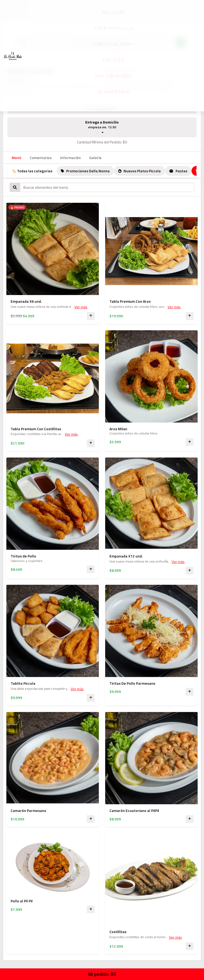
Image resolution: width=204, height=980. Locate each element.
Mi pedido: (102, 974)
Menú (16, 158)
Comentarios (41, 158)
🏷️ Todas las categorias (32, 171)
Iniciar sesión (114, 81)
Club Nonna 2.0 (114, 33)
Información (70, 158)
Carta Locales (114, 49)
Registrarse (114, 97)
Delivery (114, 17)
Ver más (81, 307)
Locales (114, 65)
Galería (95, 158)
